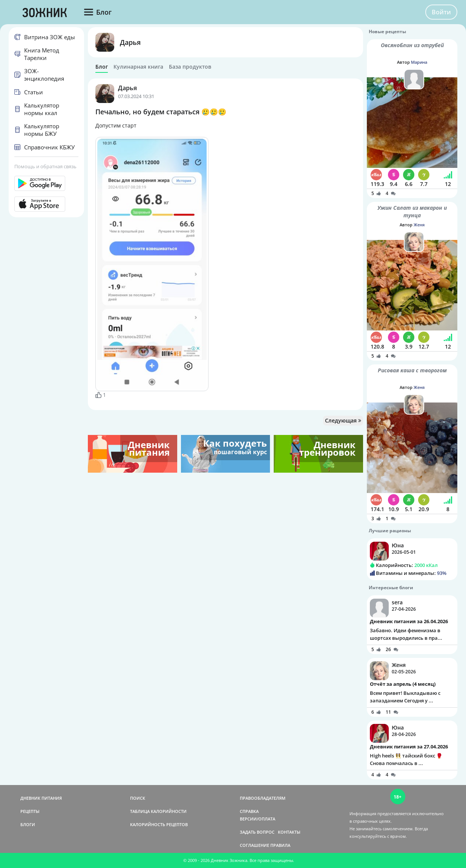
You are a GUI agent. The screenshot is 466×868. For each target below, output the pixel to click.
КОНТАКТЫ (289, 832)
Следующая (343, 420)
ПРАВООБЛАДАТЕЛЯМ (263, 798)
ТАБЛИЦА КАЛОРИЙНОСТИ (158, 811)
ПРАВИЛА (280, 845)
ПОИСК (138, 798)
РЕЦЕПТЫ (30, 811)
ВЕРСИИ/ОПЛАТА (258, 819)
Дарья (130, 42)
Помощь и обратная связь (45, 166)
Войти (441, 12)
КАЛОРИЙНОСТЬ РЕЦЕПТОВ (159, 824)
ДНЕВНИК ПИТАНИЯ (41, 798)
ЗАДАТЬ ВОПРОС (257, 832)
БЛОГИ (28, 824)
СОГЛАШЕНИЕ (254, 845)
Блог (102, 67)
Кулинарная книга (138, 67)
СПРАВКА (249, 811)
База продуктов (190, 67)
